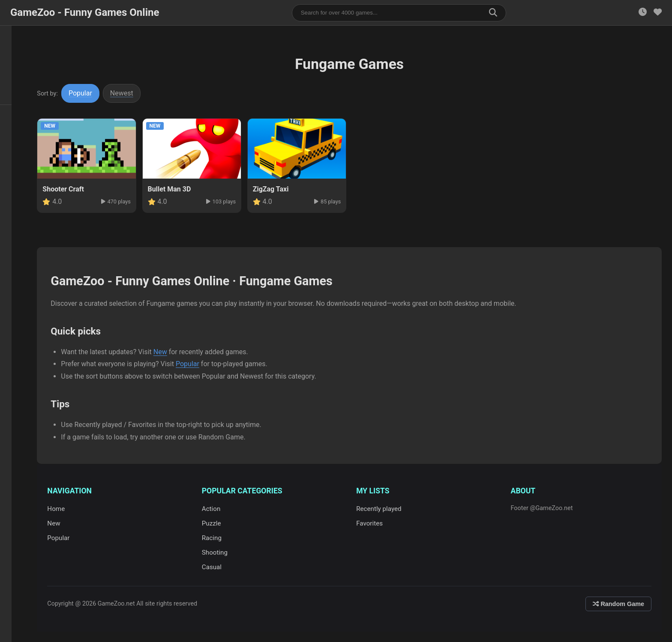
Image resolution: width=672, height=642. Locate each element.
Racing (217, 538)
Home (64, 509)
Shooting (220, 552)
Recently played (383, 509)
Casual (217, 567)
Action (217, 509)
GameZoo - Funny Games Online (85, 12)
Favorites (373, 523)
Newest (129, 93)
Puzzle (217, 523)
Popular (88, 93)
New (168, 352)
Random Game (618, 604)
